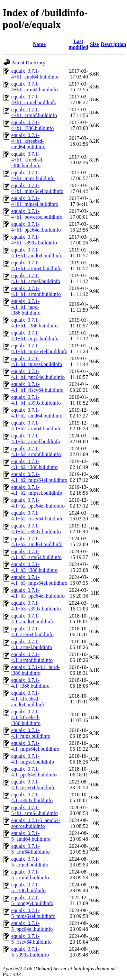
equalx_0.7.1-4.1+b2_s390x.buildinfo (36, 529)
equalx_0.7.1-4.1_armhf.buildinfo (32, 657)
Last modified (78, 44)
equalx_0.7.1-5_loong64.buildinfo (32, 900)
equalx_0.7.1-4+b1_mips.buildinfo (33, 175)
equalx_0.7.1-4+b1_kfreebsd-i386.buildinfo (27, 160)
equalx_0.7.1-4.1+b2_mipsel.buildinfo (37, 490)
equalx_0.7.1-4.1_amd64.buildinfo (33, 619)
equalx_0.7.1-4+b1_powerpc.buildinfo (37, 214)
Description (113, 44)
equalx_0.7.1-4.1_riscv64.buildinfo (33, 785)
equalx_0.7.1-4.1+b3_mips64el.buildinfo (39, 580)
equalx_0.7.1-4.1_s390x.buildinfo (32, 797)
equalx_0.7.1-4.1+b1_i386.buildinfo (34, 323)
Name (39, 44)
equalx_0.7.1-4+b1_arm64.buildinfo (35, 87)
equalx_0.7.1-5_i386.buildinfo (28, 888)
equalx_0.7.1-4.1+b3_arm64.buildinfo (36, 554)
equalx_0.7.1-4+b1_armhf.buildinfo (34, 112)
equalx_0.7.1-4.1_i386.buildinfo (30, 683)
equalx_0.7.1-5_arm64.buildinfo (31, 849)
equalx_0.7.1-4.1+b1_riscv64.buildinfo (37, 387)
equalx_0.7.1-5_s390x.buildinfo (30, 952)
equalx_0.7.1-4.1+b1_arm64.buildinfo (36, 266)
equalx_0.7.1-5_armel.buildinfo (30, 862)
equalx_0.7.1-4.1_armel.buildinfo (32, 644)
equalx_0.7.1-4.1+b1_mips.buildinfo (35, 336)
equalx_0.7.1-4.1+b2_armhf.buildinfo (36, 451)
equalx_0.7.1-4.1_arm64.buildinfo (32, 632)
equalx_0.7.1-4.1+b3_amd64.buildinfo (37, 541)
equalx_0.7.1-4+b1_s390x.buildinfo (34, 240)
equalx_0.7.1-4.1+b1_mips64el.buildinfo (39, 348)
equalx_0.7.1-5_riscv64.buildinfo (32, 939)
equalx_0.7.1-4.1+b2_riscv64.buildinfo (37, 516)
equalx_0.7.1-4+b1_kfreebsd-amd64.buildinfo (28, 141)
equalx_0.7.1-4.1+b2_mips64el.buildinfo (39, 477)
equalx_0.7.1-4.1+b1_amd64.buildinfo (37, 253)
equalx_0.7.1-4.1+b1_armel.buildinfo (36, 278)
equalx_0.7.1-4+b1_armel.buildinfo (34, 100)
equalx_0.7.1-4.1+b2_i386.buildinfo (34, 464)
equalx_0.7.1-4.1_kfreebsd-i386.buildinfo (26, 717)
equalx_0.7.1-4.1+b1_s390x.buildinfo (36, 400)
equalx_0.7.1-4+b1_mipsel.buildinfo (35, 201)
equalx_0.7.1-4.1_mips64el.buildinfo (35, 746)
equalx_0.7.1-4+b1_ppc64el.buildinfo (36, 227)
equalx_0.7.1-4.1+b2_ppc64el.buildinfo (38, 503)
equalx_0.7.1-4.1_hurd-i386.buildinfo (36, 670)
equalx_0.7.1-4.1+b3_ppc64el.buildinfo (38, 593)
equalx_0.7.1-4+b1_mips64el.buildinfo (37, 188)
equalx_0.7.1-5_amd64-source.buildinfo (36, 823)
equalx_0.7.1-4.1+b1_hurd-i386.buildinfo (26, 307)
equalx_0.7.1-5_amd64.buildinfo (31, 836)
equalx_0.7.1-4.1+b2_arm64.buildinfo (36, 426)
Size (95, 44)
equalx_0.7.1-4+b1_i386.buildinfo (32, 125)
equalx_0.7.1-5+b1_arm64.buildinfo (35, 810)
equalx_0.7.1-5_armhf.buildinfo (30, 875)
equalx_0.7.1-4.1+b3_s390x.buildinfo (36, 606)
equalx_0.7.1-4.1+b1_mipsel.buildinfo (37, 361)
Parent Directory (28, 63)
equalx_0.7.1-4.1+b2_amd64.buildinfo (37, 413)
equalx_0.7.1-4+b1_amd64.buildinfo (35, 74)
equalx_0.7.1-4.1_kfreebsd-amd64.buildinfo (28, 699)
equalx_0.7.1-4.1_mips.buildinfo (31, 733)
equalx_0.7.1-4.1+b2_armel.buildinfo (36, 439)
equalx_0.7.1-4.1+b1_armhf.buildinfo (36, 291)
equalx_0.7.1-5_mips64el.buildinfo (33, 913)
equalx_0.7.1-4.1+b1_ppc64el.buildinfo (38, 374)
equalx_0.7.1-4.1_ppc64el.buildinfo (34, 772)
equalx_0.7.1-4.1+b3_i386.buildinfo (34, 567)
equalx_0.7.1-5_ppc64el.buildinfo (32, 926)
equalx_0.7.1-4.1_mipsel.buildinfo (33, 759)
